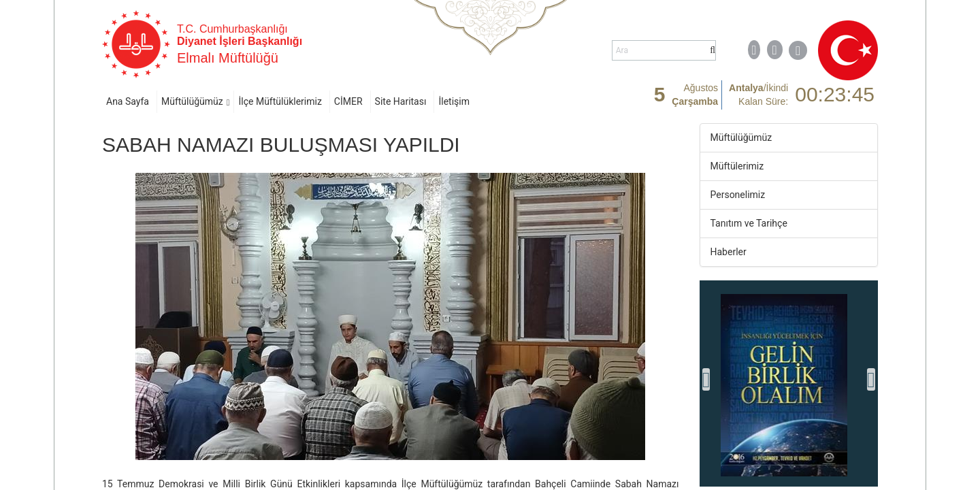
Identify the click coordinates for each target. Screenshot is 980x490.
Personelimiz (738, 195)
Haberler (729, 252)
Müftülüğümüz (192, 101)
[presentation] (706, 379)
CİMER (348, 101)
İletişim (454, 101)
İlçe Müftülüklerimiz (280, 101)
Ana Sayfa (128, 101)
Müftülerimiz (737, 166)
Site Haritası (401, 101)
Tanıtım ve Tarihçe (749, 223)
